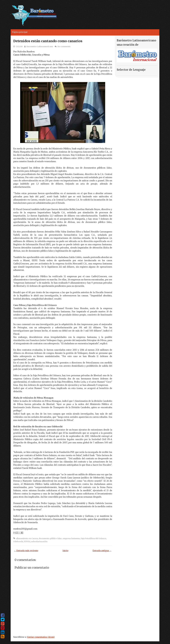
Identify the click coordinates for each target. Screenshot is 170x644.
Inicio (65, 551)
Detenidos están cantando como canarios (48, 41)
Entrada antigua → (102, 551)
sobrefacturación (39, 542)
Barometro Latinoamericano (40, 46)
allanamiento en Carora (27, 538)
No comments (64, 46)
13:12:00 (19, 46)
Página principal (20, 32)
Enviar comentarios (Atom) (41, 637)
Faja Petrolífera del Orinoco (93, 538)
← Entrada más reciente (26, 551)
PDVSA (27, 542)
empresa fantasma (71, 538)
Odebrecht (18, 542)
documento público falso (50, 538)
